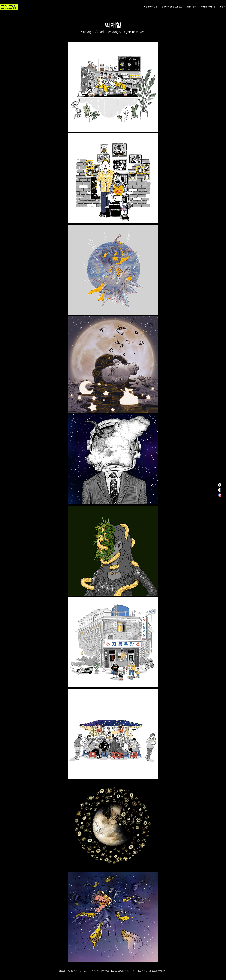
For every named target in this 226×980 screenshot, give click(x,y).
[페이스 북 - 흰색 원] (220, 485)
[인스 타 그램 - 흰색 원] (220, 490)
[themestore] (220, 495)
